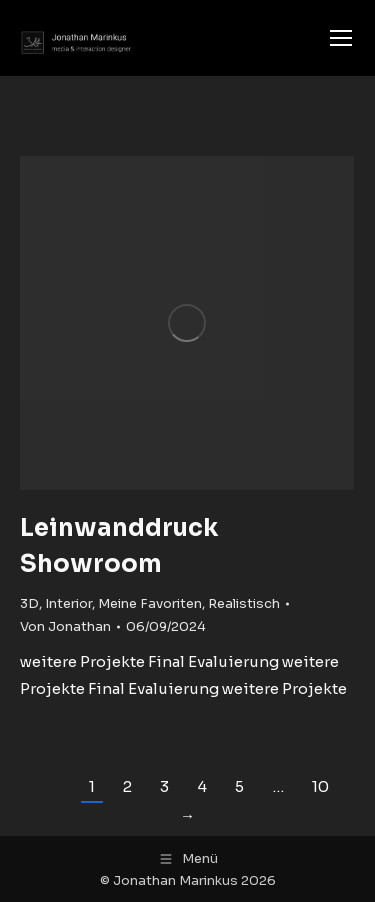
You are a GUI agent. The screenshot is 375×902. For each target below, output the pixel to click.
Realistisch (244, 603)
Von (65, 626)
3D (29, 603)
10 (320, 786)
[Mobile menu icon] (341, 38)
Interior (68, 603)
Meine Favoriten (150, 603)
